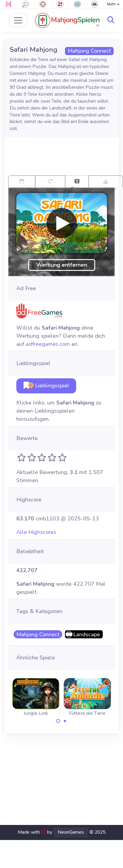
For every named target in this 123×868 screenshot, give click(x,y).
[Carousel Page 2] (65, 721)
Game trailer (77, 183)
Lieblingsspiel (46, 386)
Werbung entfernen (62, 265)
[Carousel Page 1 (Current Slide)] (58, 721)
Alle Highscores (36, 532)
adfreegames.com (48, 344)
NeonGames (71, 832)
